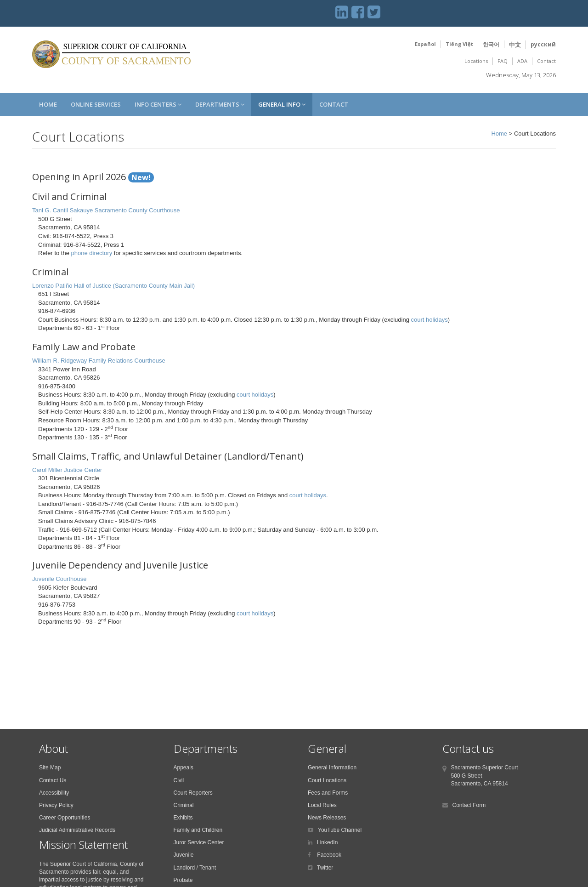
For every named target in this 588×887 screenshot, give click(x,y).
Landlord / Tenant (195, 868)
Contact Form (469, 805)
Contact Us (53, 780)
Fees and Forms (328, 793)
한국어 (491, 44)
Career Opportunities (65, 818)
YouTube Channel (340, 830)
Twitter (325, 868)
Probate (183, 880)
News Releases (327, 818)
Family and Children (198, 830)
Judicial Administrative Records (77, 830)
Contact (546, 61)
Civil (179, 780)
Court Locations (327, 780)
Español (425, 44)
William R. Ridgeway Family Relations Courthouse (99, 361)
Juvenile (184, 855)
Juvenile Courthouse (59, 579)
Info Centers (158, 104)
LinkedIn (327, 842)
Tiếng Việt (459, 44)
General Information (332, 768)
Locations (476, 61)
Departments (220, 104)
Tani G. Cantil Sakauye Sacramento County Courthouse (106, 210)
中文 (515, 45)
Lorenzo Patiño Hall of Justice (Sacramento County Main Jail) (113, 286)
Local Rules (322, 805)
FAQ (503, 61)
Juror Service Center (199, 842)
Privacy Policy (56, 805)
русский (543, 44)
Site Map (50, 768)
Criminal (184, 805)
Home (48, 104)
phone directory (92, 253)
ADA (522, 61)
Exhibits (183, 818)
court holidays (429, 320)
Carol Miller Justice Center (67, 470)
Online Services (96, 104)
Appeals (184, 768)
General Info (282, 104)
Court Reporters (193, 793)
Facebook (328, 855)
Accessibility (54, 793)
